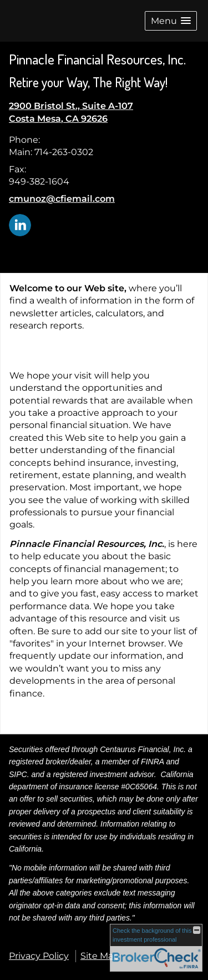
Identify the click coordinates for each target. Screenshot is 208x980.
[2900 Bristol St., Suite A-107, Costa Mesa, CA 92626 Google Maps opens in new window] (71, 113)
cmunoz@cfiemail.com (62, 199)
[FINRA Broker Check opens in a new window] (156, 948)
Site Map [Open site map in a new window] (100, 956)
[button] (171, 21)
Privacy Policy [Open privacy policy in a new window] (39, 956)
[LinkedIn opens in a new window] (20, 224)
